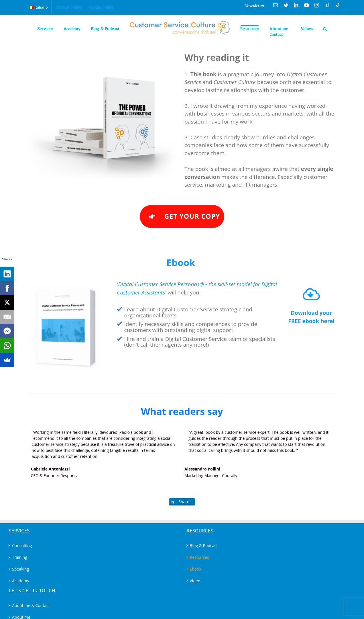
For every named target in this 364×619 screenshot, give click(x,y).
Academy (21, 581)
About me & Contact (31, 605)
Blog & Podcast (204, 545)
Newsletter (255, 6)
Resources (199, 557)
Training (20, 557)
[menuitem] (38, 7)
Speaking (20, 569)
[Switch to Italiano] (38, 7)
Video (195, 581)
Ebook (196, 569)
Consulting (22, 545)
